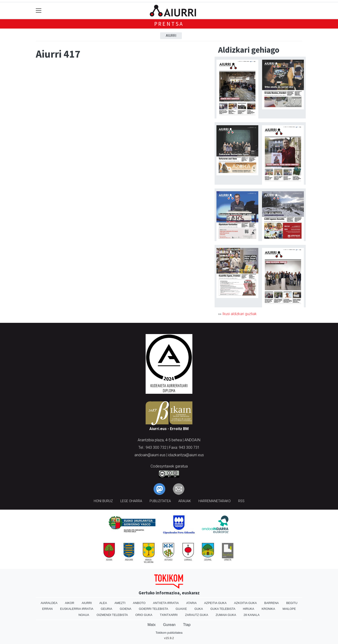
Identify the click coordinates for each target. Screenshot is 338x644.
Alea (103, 603)
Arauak (185, 501)
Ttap (187, 625)
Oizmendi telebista (112, 615)
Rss (241, 501)
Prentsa (169, 24)
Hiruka (248, 609)
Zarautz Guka (197, 615)
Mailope (289, 609)
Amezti (120, 603)
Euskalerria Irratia (77, 609)
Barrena (272, 603)
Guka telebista (223, 609)
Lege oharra (131, 501)
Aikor (70, 603)
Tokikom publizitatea (169, 633)
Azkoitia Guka (245, 603)
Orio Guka (144, 615)
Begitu (292, 603)
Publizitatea (160, 501)
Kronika (268, 609)
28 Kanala (252, 615)
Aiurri (171, 36)
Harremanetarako (215, 501)
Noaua (84, 615)
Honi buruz (103, 501)
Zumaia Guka (226, 615)
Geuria (106, 609)
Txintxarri (169, 615)
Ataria (191, 603)
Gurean (169, 625)
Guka (199, 609)
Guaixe (181, 609)
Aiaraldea (49, 603)
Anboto (139, 603)
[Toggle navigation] (39, 11)
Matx (152, 625)
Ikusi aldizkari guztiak (239, 314)
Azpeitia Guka (215, 603)
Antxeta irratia (166, 603)
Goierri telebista (153, 609)
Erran (47, 609)
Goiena (126, 609)
